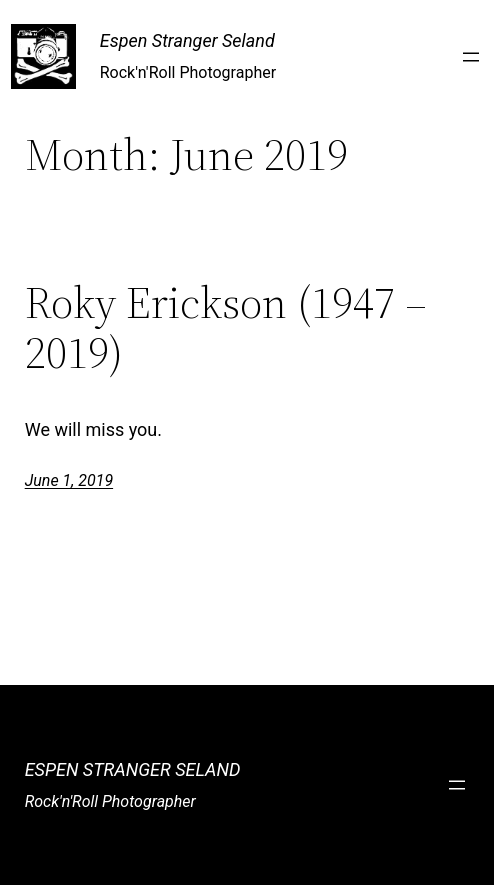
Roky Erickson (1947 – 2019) (226, 328)
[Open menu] (471, 57)
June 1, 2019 (69, 480)
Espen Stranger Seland (187, 40)
